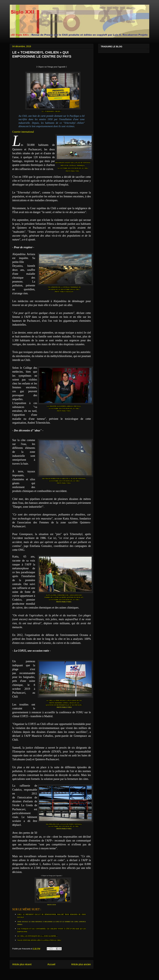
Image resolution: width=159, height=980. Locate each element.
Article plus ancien (81, 964)
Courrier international (23, 132)
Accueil (51, 964)
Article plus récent (22, 964)
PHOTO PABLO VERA (73, 171)
